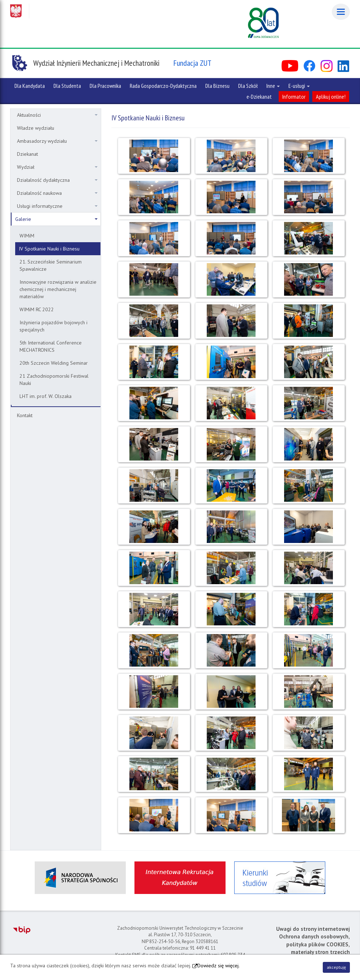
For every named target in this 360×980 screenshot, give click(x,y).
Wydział (57, 167)
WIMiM (27, 236)
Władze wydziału (36, 128)
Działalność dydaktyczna (57, 180)
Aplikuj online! (331, 97)
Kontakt (25, 415)
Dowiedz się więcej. (218, 966)
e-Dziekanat (259, 97)
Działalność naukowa (57, 193)
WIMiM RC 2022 (37, 309)
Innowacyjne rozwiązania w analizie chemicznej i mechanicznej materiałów (58, 289)
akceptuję (336, 967)
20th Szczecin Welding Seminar (54, 363)
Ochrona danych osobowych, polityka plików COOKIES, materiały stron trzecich (314, 944)
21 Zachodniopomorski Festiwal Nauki (54, 380)
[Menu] (341, 12)
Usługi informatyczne (57, 206)
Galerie (56, 219)
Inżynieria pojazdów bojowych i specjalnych (53, 326)
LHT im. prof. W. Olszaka (46, 396)
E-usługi (299, 86)
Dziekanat (27, 154)
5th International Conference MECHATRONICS (51, 346)
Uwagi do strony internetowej (313, 929)
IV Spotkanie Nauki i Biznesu (49, 249)
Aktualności (57, 115)
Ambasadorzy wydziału (57, 141)
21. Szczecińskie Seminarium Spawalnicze (51, 265)
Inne (273, 86)
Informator (294, 97)
